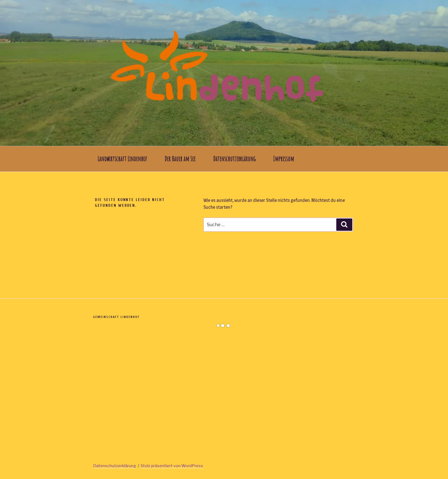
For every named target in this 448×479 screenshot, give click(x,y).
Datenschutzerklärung (234, 159)
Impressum (284, 159)
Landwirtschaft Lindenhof (122, 159)
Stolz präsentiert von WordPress (172, 466)
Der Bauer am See (180, 159)
